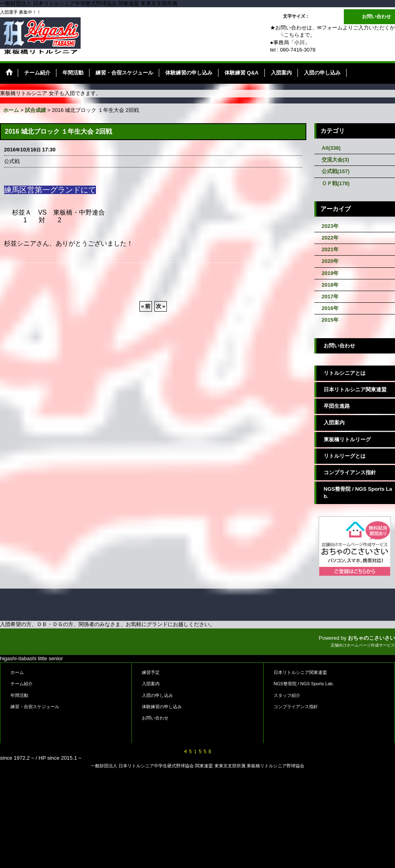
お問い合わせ (376, 17)
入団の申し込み (157, 695)
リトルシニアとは (345, 373)
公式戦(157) (336, 171)
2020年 (330, 261)
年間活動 (19, 695)
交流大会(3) (335, 160)
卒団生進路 (337, 406)
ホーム (17, 672)
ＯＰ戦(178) (336, 183)
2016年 (330, 308)
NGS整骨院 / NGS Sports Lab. (358, 493)
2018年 (330, 285)
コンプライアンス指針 (350, 472)
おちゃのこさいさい (371, 638)
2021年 (330, 249)
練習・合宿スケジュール (35, 707)
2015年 (330, 320)
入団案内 (334, 423)
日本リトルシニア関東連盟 (355, 390)
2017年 (330, 297)
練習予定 (151, 672)
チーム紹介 (22, 684)
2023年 (330, 226)
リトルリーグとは (345, 456)
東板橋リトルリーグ (347, 439)
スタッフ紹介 (287, 695)
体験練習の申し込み (162, 707)
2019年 (330, 273)
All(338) (331, 148)
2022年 (330, 238)
